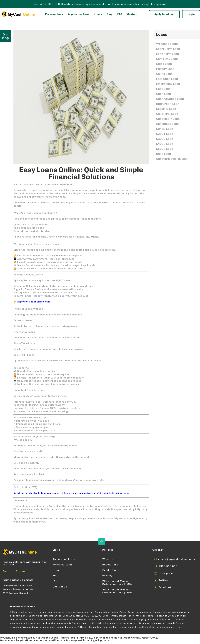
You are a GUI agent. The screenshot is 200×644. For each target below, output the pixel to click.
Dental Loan (165, 129)
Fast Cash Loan (167, 79)
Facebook (165, 587)
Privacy (107, 576)
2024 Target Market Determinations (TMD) (117, 591)
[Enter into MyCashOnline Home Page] (18, 14)
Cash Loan (164, 94)
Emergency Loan (168, 84)
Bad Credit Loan (168, 104)
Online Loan (164, 74)
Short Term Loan (168, 49)
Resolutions (110, 565)
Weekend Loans (167, 44)
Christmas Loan (167, 124)
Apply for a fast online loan (33, 302)
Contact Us (60, 587)
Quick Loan (164, 64)
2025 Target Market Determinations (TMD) (117, 582)
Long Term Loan (167, 54)
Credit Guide (111, 570)
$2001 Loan (165, 134)
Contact (132, 14)
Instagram (166, 573)
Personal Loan (54, 14)
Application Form (79, 14)
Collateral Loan (167, 114)
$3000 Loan (165, 139)
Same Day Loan (167, 59)
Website (108, 559)
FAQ (120, 14)
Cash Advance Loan (170, 99)
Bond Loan (164, 154)
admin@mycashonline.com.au (178, 559)
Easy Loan (163, 89)
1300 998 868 (168, 566)
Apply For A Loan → (16, 571)
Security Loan (166, 109)
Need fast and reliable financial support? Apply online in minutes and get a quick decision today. (72, 493)
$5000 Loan (165, 149)
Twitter (164, 580)
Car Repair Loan (168, 119)
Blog (110, 14)
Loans (98, 14)
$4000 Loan (165, 144)
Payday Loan (165, 69)
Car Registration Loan (172, 159)
